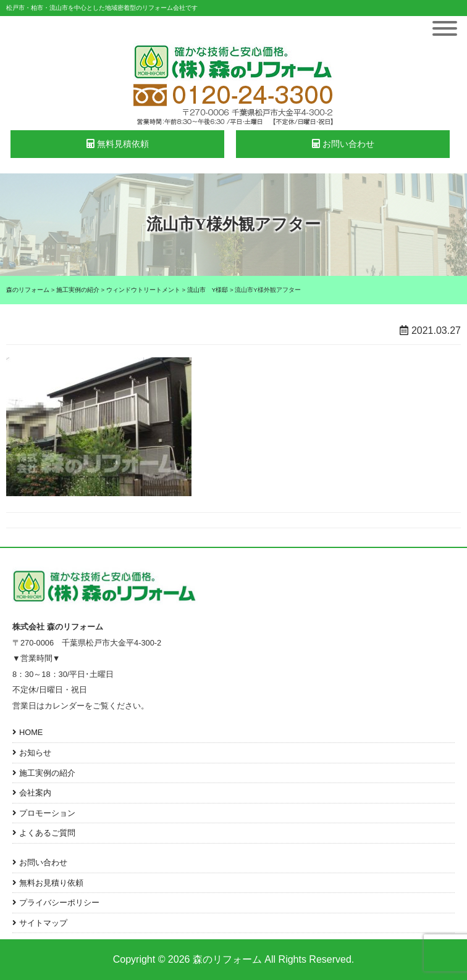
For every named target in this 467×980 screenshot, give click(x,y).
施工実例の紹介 (47, 773)
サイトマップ (43, 923)
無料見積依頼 (118, 144)
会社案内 (35, 793)
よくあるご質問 (47, 833)
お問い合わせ (343, 144)
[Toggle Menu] (445, 28)
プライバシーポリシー (59, 903)
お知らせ (35, 753)
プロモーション (47, 813)
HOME (31, 732)
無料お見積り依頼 (51, 883)
